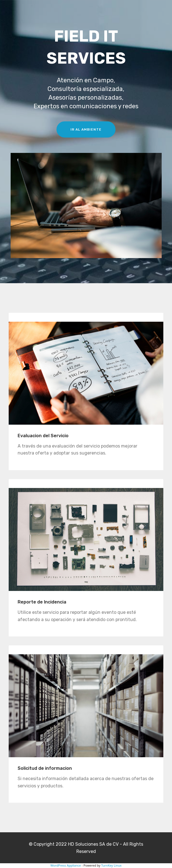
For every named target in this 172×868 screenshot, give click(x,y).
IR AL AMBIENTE (86, 129)
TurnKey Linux (111, 865)
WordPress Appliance (66, 865)
